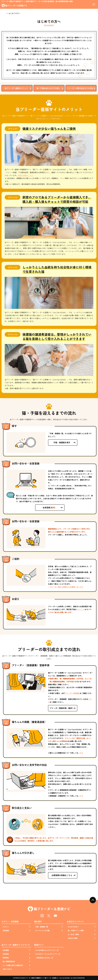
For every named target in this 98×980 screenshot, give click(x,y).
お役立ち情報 (73, 938)
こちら (81, 753)
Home (3, 13)
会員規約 (6, 954)
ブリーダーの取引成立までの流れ (80, 88)
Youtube (55, 916)
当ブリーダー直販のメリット (16, 88)
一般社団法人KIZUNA (43, 958)
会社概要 (6, 950)
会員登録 (49, 508)
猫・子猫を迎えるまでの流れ (48, 88)
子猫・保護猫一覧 (42, 927)
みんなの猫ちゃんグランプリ (45, 950)
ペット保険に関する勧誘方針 (13, 965)
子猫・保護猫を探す (62, 442)
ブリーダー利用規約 (72, 693)
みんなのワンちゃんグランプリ (46, 954)
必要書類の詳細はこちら (62, 875)
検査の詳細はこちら (26, 175)
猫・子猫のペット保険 (76, 930)
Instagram (42, 916)
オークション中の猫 (42, 930)
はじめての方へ (73, 927)
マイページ (81, 609)
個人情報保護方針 (9, 961)
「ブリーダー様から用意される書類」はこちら (66, 587)
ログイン (6, 927)
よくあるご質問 (73, 934)
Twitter (49, 916)
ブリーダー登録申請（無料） (62, 708)
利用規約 (6, 958)
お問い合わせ (7, 969)
